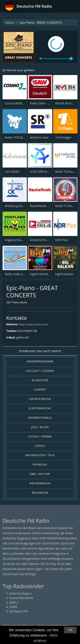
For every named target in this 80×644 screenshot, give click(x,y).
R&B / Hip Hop (40, 474)
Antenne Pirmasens (43, 240)
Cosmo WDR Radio (18, 103)
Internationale (40, 418)
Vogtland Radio (15, 240)
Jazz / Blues (40, 427)
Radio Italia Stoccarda (20, 274)
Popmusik (40, 465)
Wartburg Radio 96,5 (19, 206)
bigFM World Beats (43, 274)
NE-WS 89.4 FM (66, 103)
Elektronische (40, 408)
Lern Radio (12, 171)
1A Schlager (63, 137)
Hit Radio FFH (19, 611)
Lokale (40, 446)
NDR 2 (14, 602)
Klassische (40, 380)
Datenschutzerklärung (18, 626)
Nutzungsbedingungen (54, 626)
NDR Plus (62, 240)
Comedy (40, 390)
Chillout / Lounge (40, 371)
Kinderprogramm (40, 361)
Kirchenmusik (40, 483)
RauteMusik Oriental (44, 206)
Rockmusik (40, 493)
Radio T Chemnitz (67, 206)
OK (70, 630)
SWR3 (13, 607)
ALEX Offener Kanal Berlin (48, 171)
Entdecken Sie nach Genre (40, 351)
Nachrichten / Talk (40, 455)
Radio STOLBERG (16, 137)
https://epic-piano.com (33, 324)
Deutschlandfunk (21, 598)
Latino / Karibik (40, 436)
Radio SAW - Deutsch (44, 103)
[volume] (58, 59)
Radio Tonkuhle (66, 171)
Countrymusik (40, 399)
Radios (10, 22)
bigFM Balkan (65, 274)
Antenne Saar (39, 137)
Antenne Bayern (21, 593)
